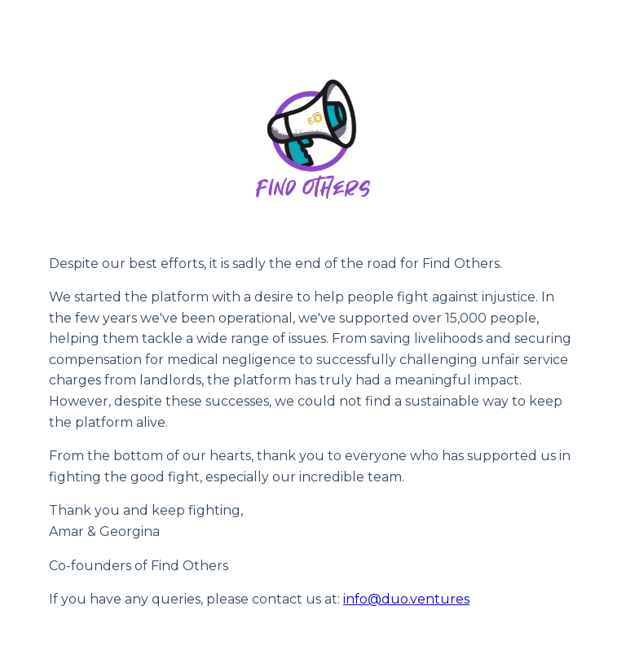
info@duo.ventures (406, 599)
